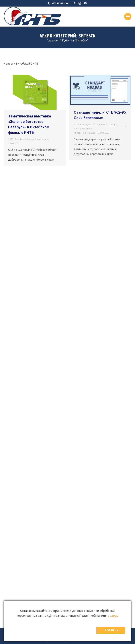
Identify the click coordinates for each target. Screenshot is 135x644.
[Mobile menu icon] (128, 17)
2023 (11, 139)
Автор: (38, 139)
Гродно (113, 124)
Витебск (19, 139)
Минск (77, 129)
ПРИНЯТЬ (111, 630)
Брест (84, 124)
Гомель (103, 124)
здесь (114, 616)
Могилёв (87, 129)
